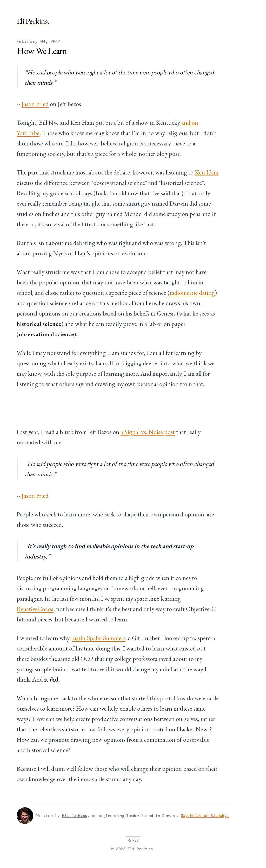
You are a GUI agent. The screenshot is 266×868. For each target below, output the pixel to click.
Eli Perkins (75, 816)
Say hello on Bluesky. (205, 816)
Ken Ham (207, 172)
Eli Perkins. (33, 21)
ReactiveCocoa (35, 609)
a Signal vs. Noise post (148, 432)
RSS (133, 840)
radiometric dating (192, 293)
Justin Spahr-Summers (98, 638)
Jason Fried (35, 104)
